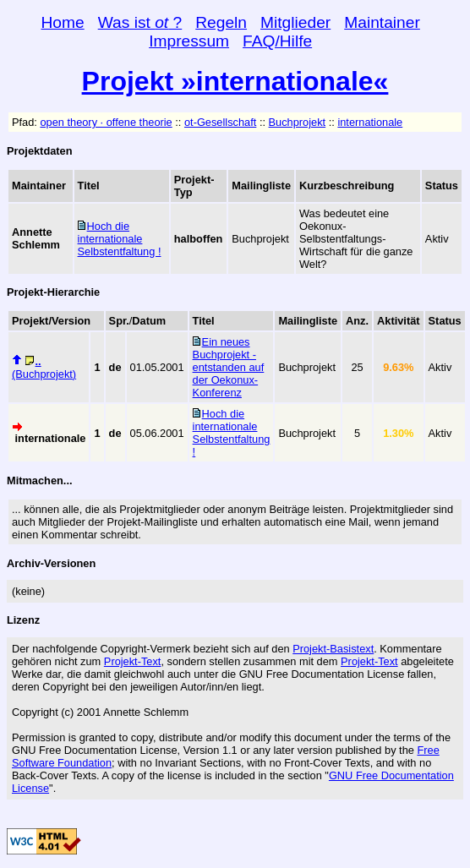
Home (63, 22)
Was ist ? (140, 22)
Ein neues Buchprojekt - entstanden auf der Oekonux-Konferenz (229, 367)
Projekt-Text (133, 661)
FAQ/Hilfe (277, 41)
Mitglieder (295, 22)
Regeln (221, 22)
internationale (370, 122)
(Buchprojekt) (44, 368)
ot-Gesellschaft (220, 122)
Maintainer (382, 22)
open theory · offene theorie (106, 122)
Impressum (189, 41)
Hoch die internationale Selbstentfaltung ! (120, 239)
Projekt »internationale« (235, 81)
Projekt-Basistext (333, 649)
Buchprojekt (298, 122)
